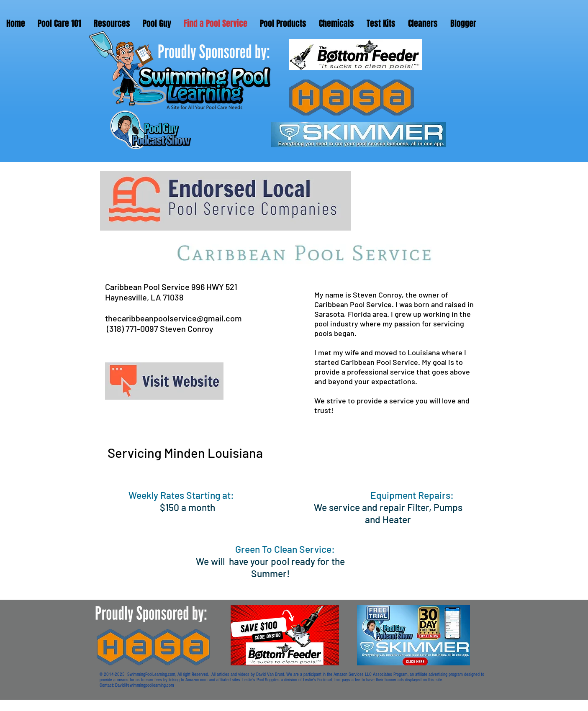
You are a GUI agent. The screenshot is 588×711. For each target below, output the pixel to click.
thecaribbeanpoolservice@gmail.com (173, 318)
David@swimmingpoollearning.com (145, 685)
